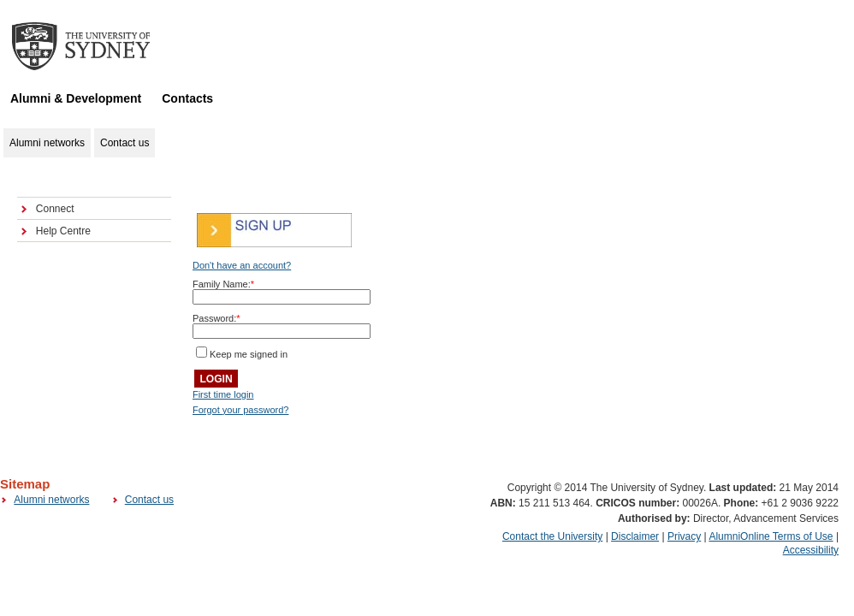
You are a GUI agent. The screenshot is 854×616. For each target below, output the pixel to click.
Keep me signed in (249, 354)
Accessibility (811, 550)
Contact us (149, 500)
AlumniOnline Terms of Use (771, 536)
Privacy (684, 536)
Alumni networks (51, 500)
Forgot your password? (241, 410)
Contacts (187, 98)
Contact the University (552, 536)
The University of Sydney (98, 46)
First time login (223, 394)
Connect (55, 209)
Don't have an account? (242, 265)
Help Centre (63, 231)
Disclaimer (635, 536)
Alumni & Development (76, 98)
